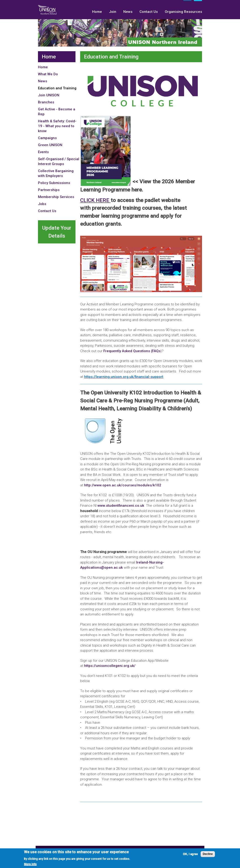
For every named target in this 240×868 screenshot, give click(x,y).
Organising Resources (183, 12)
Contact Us (149, 12)
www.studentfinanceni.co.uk (121, 506)
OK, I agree (190, 854)
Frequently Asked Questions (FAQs (132, 351)
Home (97, 12)
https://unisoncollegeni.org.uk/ (110, 666)
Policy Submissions (54, 183)
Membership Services (56, 197)
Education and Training (57, 88)
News (128, 12)
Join (113, 12)
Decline (208, 854)
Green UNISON (50, 145)
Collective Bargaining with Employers (56, 173)
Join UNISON (49, 95)
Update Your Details (57, 232)
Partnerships (49, 190)
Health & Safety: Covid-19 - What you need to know (57, 126)
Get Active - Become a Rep (57, 112)
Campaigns (47, 138)
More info (30, 864)
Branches (46, 102)
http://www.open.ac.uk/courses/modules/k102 (123, 485)
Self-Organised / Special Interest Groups (59, 161)
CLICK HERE (95, 200)
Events (43, 152)
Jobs (42, 204)
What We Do (48, 74)
